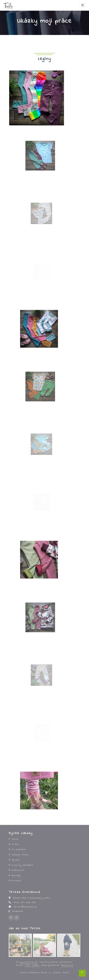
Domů (15, 839)
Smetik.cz (67, 965)
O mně (16, 844)
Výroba (16, 860)
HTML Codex (32, 965)
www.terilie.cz (28, 962)
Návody (16, 876)
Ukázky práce (20, 855)
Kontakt (16, 881)
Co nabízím (19, 849)
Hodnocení (18, 870)
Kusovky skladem (23, 865)
